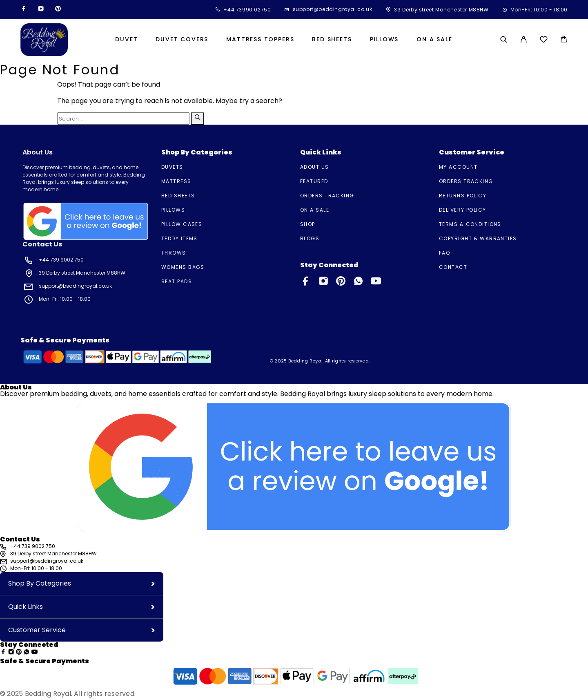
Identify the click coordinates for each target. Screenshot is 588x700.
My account (458, 167)
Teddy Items (179, 238)
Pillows (384, 40)
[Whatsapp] (360, 283)
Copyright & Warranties (478, 238)
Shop (308, 224)
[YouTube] (376, 283)
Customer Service (37, 630)
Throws (174, 253)
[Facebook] (24, 10)
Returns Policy (463, 196)
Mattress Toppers (260, 40)
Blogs (310, 238)
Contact (453, 267)
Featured (314, 181)
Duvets (172, 167)
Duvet (126, 40)
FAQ (444, 253)
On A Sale (434, 40)
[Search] (504, 39)
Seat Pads (177, 281)
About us (315, 167)
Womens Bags (183, 267)
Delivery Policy (463, 210)
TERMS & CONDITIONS (470, 224)
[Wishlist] (544, 41)
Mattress (176, 181)
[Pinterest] (58, 10)
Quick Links (26, 607)
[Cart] (564, 40)
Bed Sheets (332, 40)
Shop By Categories (40, 583)
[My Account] (524, 39)
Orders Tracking (327, 196)
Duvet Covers (182, 40)
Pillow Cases (182, 224)
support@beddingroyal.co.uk (333, 9)
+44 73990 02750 (247, 10)
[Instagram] (41, 10)
